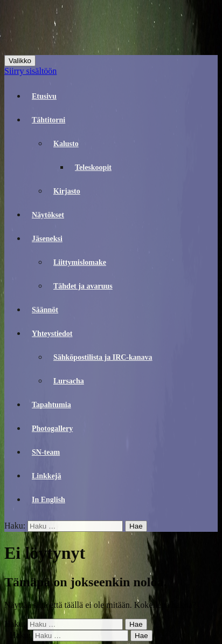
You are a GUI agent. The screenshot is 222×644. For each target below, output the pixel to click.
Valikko (20, 61)
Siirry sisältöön (30, 71)
